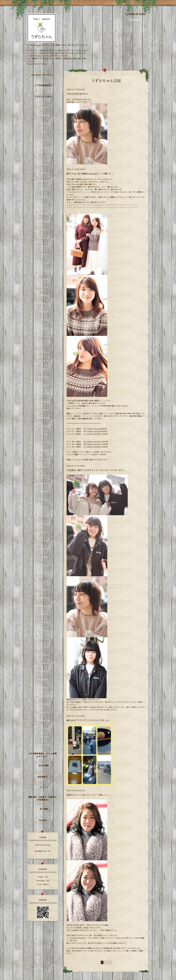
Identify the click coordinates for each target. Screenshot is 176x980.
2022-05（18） (44, 492)
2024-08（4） (44, 279)
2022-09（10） (44, 459)
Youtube (43, 820)
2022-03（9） (44, 508)
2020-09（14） (44, 655)
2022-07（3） (44, 475)
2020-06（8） (44, 680)
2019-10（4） (44, 745)
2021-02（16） (44, 614)
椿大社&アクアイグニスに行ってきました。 (89, 720)
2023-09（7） (44, 361)
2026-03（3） (44, 124)
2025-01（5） (44, 238)
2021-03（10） (44, 606)
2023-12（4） (44, 336)
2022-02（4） (44, 516)
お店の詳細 (44, 765)
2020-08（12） (44, 663)
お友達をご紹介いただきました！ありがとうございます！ (96, 470)
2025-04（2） (44, 214)
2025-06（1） (44, 197)
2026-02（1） (44, 132)
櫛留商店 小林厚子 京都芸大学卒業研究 (43, 798)
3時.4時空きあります (43, 851)
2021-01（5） (44, 623)
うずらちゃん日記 (43, 97)
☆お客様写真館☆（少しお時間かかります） (43, 755)
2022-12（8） (44, 435)
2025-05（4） (44, 206)
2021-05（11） (44, 590)
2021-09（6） (44, 557)
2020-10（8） (44, 647)
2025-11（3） (44, 157)
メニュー (44, 787)
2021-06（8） (44, 582)
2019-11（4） (44, 737)
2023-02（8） (44, 418)
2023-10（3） (44, 353)
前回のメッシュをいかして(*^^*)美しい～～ (89, 795)
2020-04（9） (44, 696)
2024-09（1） (44, 271)
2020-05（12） (44, 688)
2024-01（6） (44, 328)
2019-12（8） (44, 729)
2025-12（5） (44, 148)
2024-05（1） (44, 304)
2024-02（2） (44, 320)
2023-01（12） (44, 426)
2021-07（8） (44, 574)
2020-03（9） (44, 704)
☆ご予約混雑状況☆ (44, 85)
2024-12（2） (44, 246)
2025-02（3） (44, 230)
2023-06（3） (44, 385)
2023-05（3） (44, 394)
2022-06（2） (44, 484)
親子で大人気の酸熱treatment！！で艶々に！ (90, 174)
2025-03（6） (44, 222)
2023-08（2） (44, 369)
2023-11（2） (44, 345)
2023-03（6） (44, 410)
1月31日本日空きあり (78, 94)
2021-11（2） (44, 541)
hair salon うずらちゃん (43, 75)
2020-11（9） (44, 639)
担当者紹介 (43, 777)
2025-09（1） (44, 173)
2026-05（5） (44, 108)
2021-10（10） (44, 549)
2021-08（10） (44, 565)
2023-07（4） (44, 377)
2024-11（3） (44, 255)
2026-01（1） (44, 140)
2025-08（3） (44, 181)
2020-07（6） (44, 672)
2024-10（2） (44, 263)
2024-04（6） (44, 312)
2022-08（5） (44, 467)
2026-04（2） (44, 116)
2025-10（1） (44, 165)
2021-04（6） (44, 598)
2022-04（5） (44, 500)
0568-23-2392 (135, 14)
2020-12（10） (44, 631)
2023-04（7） (44, 402)
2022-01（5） (44, 524)
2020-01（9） (44, 721)
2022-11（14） (44, 443)
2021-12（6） (44, 533)
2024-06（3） (44, 296)
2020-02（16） (44, 713)
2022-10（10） (44, 451)
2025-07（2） (44, 189)
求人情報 (44, 809)
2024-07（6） (44, 287)
